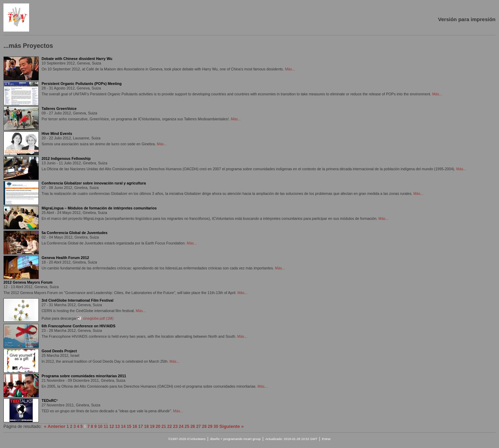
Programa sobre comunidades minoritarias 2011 (84, 376)
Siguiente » (231, 426)
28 (204, 427)
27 (198, 427)
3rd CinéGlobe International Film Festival (77, 300)
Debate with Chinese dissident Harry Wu (77, 59)
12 (112, 427)
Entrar (326, 439)
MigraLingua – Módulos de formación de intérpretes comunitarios (99, 208)
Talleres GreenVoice (59, 109)
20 (158, 427)
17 (141, 427)
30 (216, 427)
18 (146, 427)
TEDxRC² (50, 400)
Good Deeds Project (59, 351)
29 (210, 427)
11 (106, 427)
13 (117, 427)
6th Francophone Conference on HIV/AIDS (78, 326)
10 (100, 427)
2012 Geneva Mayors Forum (28, 282)
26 (192, 427)
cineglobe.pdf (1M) (98, 318)
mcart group (252, 439)
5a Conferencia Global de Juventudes (75, 233)
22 (170, 427)
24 (181, 427)
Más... (290, 69)
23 (175, 427)
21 (164, 427)
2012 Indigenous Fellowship (66, 158)
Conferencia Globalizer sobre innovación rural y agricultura (94, 183)
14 (123, 427)
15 (129, 427)
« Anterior (55, 426)
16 (135, 427)
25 (187, 427)
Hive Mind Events (57, 133)
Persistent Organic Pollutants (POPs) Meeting (82, 84)
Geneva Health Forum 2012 (65, 258)
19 (152, 427)
